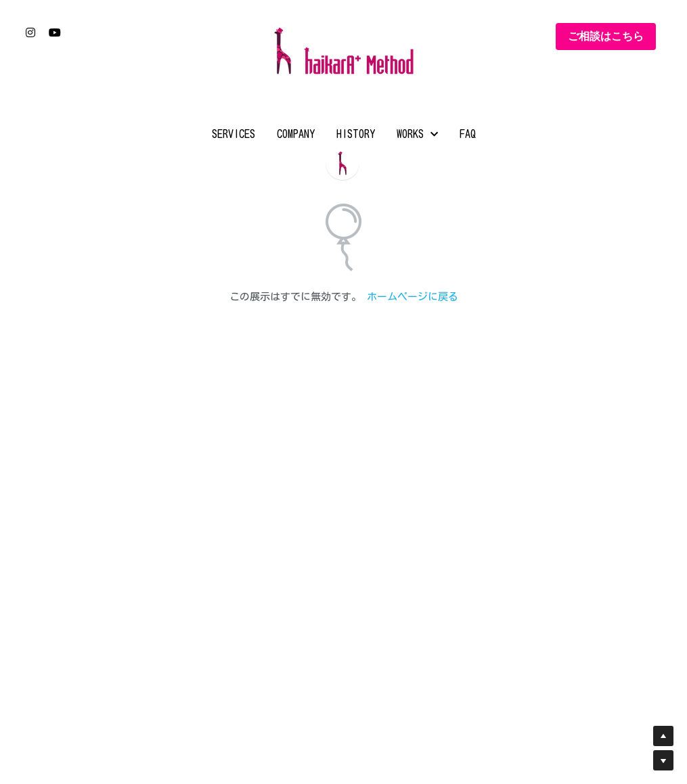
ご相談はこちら (606, 36)
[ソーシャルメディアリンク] (30, 32)
